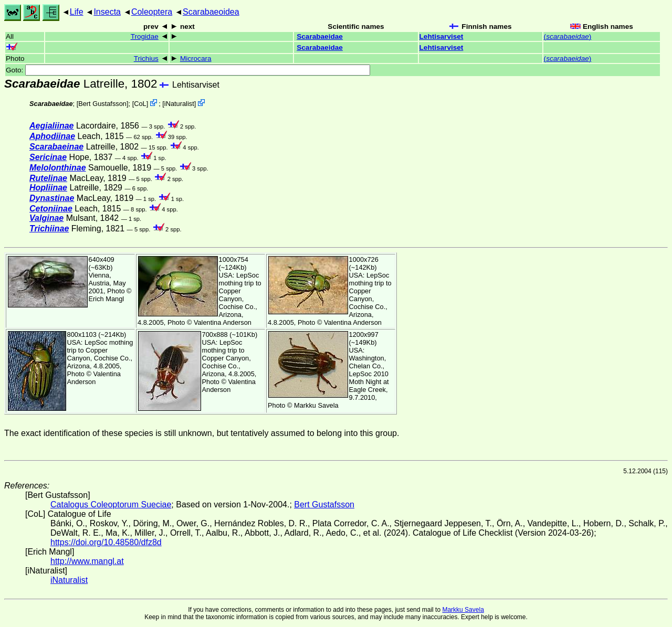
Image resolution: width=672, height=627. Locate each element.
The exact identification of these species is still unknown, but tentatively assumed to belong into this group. (202, 433)
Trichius (146, 59)
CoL (140, 104)
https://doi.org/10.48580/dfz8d (106, 542)
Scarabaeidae (320, 36)
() (568, 36)
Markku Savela (463, 610)
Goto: (188, 70)
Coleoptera (152, 12)
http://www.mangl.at (87, 561)
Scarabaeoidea (211, 12)
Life (77, 12)
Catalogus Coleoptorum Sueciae (111, 504)
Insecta (107, 12)
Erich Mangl (107, 299)
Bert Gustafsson (102, 104)
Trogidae (145, 36)
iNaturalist (179, 104)
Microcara (196, 59)
